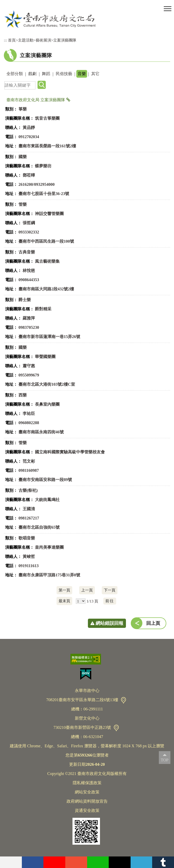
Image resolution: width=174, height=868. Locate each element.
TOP (165, 760)
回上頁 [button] (153, 623)
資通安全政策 (87, 810)
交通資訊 (123, 700)
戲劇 (32, 74)
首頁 (12, 40)
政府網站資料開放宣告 (87, 801)
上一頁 (87, 590)
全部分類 (15, 74)
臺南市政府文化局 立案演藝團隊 (36, 100)
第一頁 (64, 590)
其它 (95, 74)
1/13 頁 (92, 601)
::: (6, 40)
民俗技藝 (64, 74)
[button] (168, 9)
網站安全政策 (87, 792)
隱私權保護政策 (87, 783)
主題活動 (26, 40)
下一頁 (110, 590)
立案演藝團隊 (65, 40)
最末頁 (64, 601)
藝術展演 (43, 40)
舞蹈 (46, 74)
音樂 (82, 74)
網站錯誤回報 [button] (109, 623)
